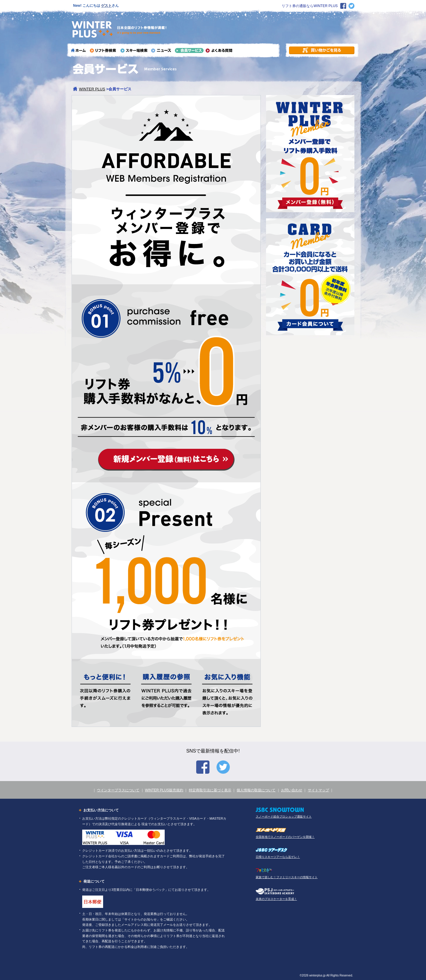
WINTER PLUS (92, 89)
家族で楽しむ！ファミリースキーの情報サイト (287, 877)
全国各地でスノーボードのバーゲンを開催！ (285, 837)
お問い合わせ (292, 790)
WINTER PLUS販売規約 (164, 790)
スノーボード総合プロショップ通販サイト (284, 817)
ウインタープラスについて (118, 790)
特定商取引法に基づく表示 (210, 790)
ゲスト (106, 6)
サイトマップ (318, 790)
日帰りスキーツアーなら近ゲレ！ (278, 857)
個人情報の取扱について (256, 790)
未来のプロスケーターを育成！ (276, 899)
